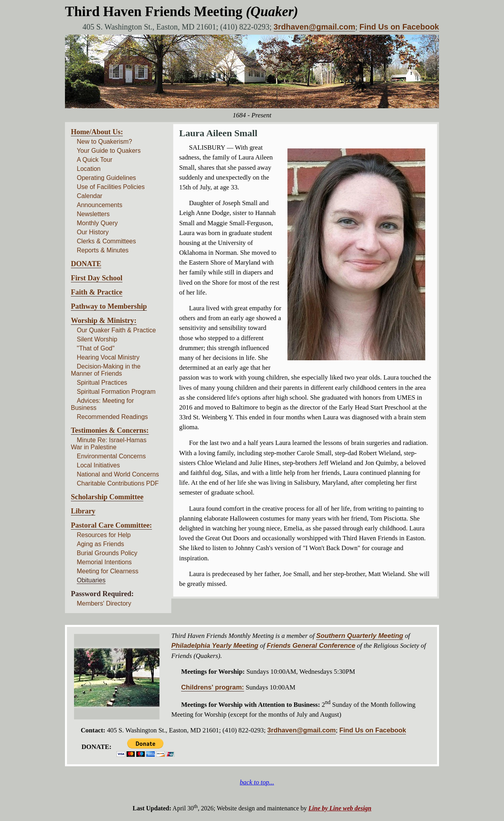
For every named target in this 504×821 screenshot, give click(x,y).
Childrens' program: (213, 687)
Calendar (90, 196)
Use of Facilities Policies (111, 187)
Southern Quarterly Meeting (360, 636)
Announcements (100, 205)
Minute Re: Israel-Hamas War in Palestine (109, 444)
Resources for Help (104, 535)
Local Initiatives (98, 465)
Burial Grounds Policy (107, 553)
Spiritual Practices (102, 383)
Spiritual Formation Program (116, 392)
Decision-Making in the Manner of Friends (106, 370)
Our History (93, 232)
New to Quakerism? (105, 142)
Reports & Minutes (103, 250)
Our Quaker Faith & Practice (116, 330)
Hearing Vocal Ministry (108, 357)
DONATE (86, 264)
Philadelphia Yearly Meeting (215, 646)
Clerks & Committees (106, 241)
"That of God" (96, 348)
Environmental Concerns (111, 456)
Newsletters (93, 214)
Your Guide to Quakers (109, 151)
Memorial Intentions (104, 562)
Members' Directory (104, 603)
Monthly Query (97, 223)
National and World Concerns (118, 474)
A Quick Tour (94, 160)
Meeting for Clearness (108, 571)
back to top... (257, 782)
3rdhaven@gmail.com (314, 27)
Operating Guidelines (106, 178)
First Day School (97, 278)
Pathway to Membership (109, 306)
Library (83, 511)
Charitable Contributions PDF (118, 483)
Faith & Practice (97, 292)
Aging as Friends (100, 544)
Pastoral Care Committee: (111, 525)
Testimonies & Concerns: (110, 430)
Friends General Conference (311, 646)
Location (89, 169)
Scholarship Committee (107, 497)
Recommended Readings (112, 417)
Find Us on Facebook (399, 27)
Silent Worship (97, 339)
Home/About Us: (97, 132)
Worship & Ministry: (104, 321)
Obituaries (91, 580)
